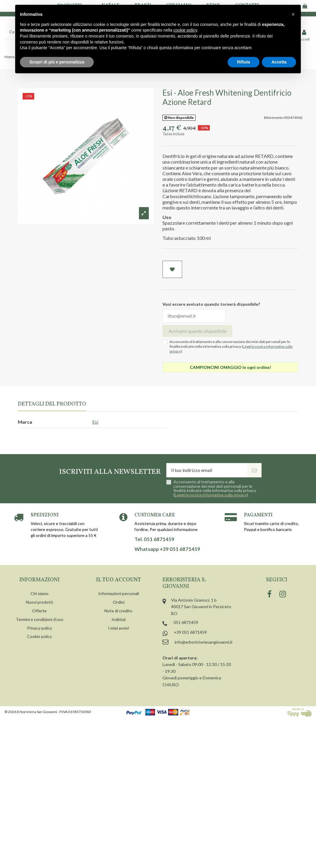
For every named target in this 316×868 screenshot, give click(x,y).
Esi (95, 422)
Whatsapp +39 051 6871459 (167, 549)
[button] (293, 14)
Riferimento (274, 118)
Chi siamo (40, 593)
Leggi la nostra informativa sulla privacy (211, 495)
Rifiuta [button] (244, 62)
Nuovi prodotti (39, 602)
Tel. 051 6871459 (154, 539)
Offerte (39, 611)
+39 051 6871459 (190, 632)
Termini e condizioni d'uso (40, 619)
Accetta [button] (279, 62)
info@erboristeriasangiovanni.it (204, 642)
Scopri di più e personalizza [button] (57, 62)
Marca (25, 422)
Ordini (119, 602)
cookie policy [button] (185, 30)
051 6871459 (186, 622)
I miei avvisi (118, 628)
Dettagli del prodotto (52, 405)
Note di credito (118, 611)
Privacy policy (40, 628)
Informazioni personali (119, 593)
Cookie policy (39, 636)
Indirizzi (119, 619)
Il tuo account (119, 580)
